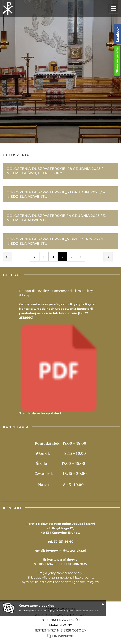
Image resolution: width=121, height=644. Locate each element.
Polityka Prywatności (60, 620)
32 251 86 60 (64, 542)
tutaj (97, 611)
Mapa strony (60, 625)
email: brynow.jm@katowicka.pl (60, 551)
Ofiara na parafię (117, 61)
